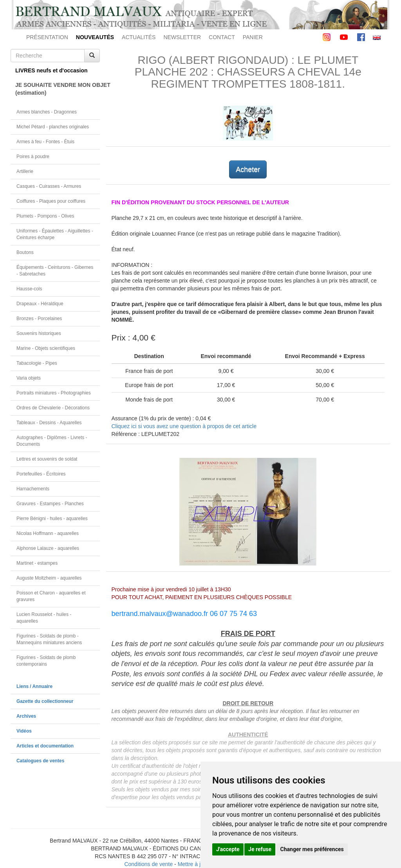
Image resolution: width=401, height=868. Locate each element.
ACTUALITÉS (139, 37)
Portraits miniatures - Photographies (54, 393)
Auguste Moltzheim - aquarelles (49, 578)
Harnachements (33, 489)
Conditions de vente (148, 864)
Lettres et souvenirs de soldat (47, 459)
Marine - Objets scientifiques (46, 348)
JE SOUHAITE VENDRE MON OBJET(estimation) (58, 89)
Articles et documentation (45, 746)
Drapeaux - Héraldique (40, 304)
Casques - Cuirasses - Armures (49, 186)
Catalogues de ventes (40, 761)
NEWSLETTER (182, 37)
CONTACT (222, 37)
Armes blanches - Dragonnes (47, 112)
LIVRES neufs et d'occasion (51, 70)
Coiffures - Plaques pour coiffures (51, 201)
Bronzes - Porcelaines (39, 319)
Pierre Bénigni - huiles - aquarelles (52, 519)
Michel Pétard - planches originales (53, 127)
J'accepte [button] (228, 849)
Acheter (248, 169)
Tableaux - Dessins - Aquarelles (49, 423)
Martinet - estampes (37, 563)
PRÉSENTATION (47, 37)
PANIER (253, 37)
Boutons (25, 252)
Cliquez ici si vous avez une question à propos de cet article (184, 426)
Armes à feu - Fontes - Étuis (45, 142)
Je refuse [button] (260, 849)
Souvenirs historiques (39, 333)
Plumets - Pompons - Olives (45, 216)
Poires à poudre (33, 157)
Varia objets (29, 378)
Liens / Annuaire (34, 686)
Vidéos (24, 731)
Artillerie (25, 171)
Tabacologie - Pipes (37, 363)
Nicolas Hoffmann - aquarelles (48, 533)
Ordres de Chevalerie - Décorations (53, 408)
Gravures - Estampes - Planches (50, 504)
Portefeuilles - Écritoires (41, 474)
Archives (26, 716)
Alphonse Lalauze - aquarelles (48, 548)
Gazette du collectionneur (45, 701)
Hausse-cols (29, 289)
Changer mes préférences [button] (312, 849)
